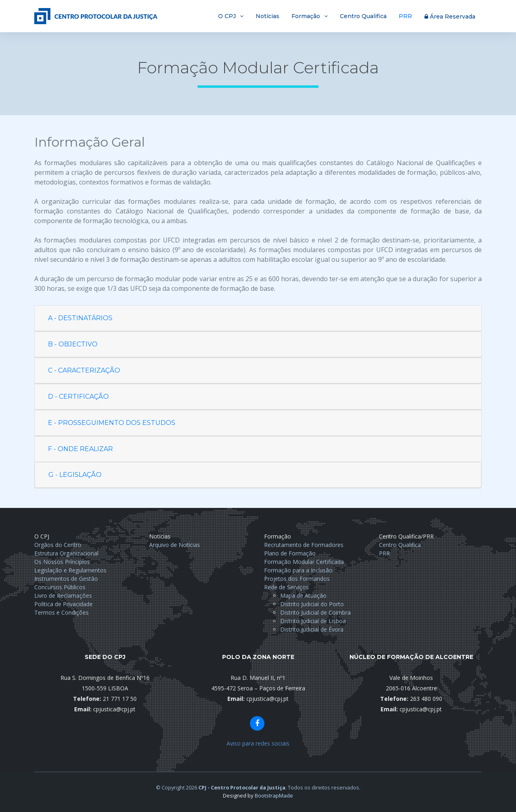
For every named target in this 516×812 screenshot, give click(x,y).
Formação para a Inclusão (298, 570)
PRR (405, 16)
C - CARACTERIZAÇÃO (84, 370)
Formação (306, 16)
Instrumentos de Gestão (66, 579)
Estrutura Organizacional (66, 553)
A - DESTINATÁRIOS (80, 318)
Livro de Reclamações (63, 596)
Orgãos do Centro (58, 545)
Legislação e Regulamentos (70, 570)
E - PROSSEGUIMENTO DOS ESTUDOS (112, 423)
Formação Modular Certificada (304, 562)
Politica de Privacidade (63, 604)
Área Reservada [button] (450, 17)
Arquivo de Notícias (175, 545)
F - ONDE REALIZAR (80, 449)
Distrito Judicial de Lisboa (313, 621)
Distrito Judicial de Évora (312, 629)
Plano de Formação (290, 553)
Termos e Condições (61, 612)
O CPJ (227, 16)
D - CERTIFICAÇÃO (78, 397)
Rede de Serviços (286, 587)
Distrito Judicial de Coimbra (315, 612)
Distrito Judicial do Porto (312, 604)
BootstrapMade (274, 795)
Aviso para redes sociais (258, 743)
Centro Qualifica (363, 16)
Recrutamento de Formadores (304, 545)
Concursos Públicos (60, 587)
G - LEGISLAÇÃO (75, 475)
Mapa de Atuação (303, 596)
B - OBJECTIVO (73, 344)
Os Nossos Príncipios (62, 562)
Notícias (267, 16)
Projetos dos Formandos (297, 579)
